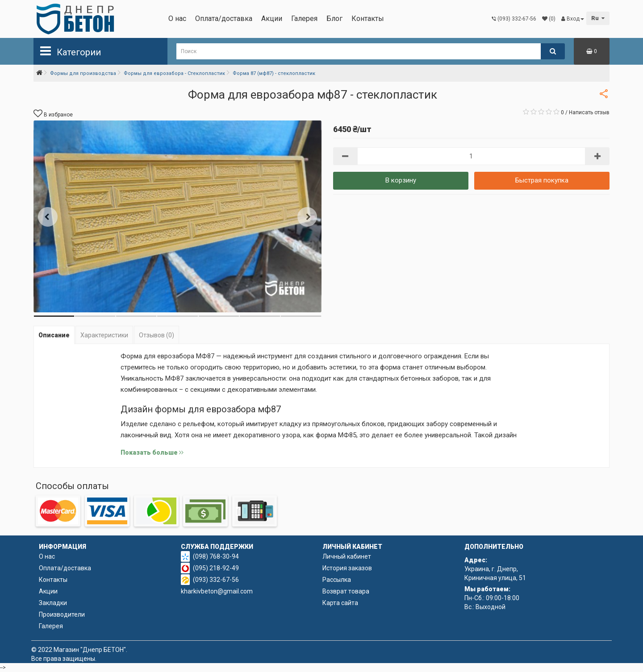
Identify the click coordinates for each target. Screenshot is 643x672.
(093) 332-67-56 (216, 580)
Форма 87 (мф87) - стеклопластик (274, 73)
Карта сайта (340, 603)
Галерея (304, 19)
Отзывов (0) (157, 335)
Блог (334, 19)
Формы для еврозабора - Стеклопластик (174, 73)
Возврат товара (346, 591)
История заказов (347, 568)
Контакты (368, 19)
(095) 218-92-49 (216, 568)
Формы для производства (83, 73)
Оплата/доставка (224, 19)
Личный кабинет (347, 556)
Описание (54, 335)
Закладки (53, 603)
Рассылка (337, 580)
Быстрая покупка (542, 180)
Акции (272, 19)
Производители (62, 614)
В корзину (401, 180)
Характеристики (104, 335)
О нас (177, 19)
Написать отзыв (589, 112)
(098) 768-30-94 (216, 556)
